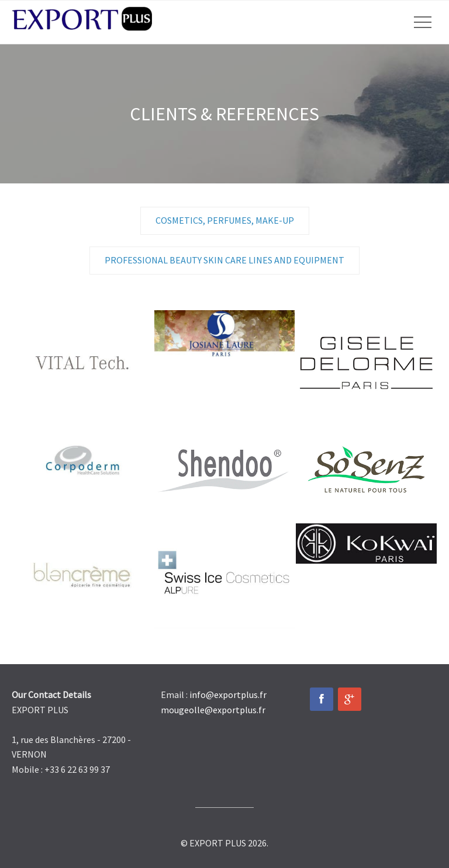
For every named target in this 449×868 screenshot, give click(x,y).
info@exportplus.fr (228, 695)
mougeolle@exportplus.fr (213, 710)
